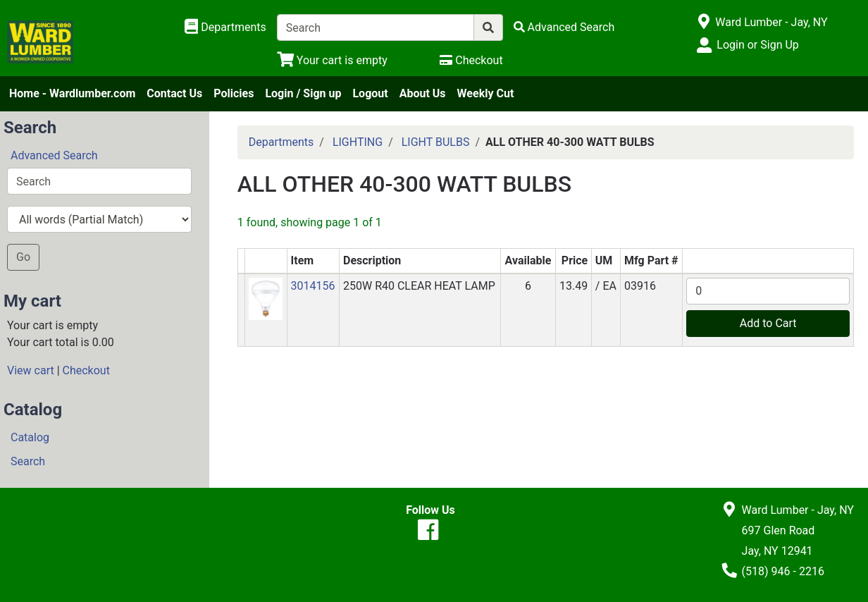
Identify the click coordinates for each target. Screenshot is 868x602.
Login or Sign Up (757, 45)
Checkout (86, 370)
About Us (423, 93)
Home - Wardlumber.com (72, 93)
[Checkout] (471, 60)
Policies (234, 93)
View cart (31, 370)
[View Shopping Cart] (332, 60)
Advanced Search (54, 155)
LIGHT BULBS (436, 142)
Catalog (30, 437)
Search (28, 461)
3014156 (313, 286)
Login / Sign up (303, 93)
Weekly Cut (486, 93)
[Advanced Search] (564, 27)
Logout (370, 93)
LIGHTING (358, 142)
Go (23, 257)
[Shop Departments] (225, 27)
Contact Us (174, 93)
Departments (281, 142)
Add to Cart (768, 323)
